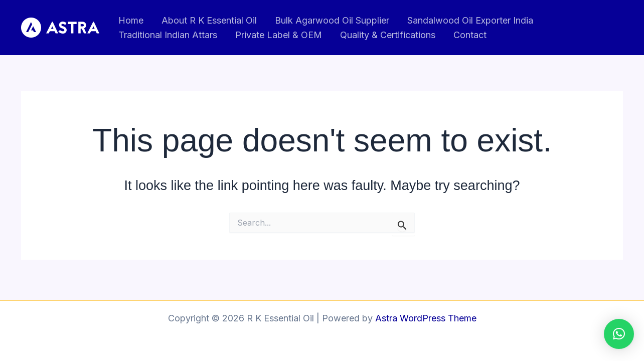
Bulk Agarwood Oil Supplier (332, 20)
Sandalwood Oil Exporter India (470, 20)
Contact (470, 35)
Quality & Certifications (388, 35)
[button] (619, 334)
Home (131, 20)
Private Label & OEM (279, 35)
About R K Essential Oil (209, 20)
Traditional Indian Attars (168, 35)
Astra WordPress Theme (426, 318)
